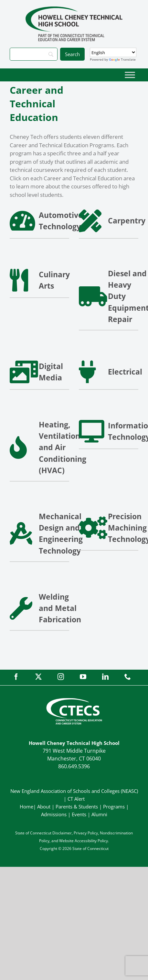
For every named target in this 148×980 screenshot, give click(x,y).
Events (79, 814)
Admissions (54, 814)
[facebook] (16, 677)
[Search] (34, 54)
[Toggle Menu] (130, 75)
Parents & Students (77, 807)
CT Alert (76, 799)
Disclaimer (62, 833)
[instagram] (61, 677)
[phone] (128, 677)
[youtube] (83, 677)
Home (26, 807)
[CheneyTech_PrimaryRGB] (74, 9)
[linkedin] (105, 677)
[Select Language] (113, 52)
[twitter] (38, 677)
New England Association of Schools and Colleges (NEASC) (74, 791)
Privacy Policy (86, 833)
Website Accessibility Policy (84, 841)
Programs (114, 807)
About (44, 807)
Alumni (99, 814)
